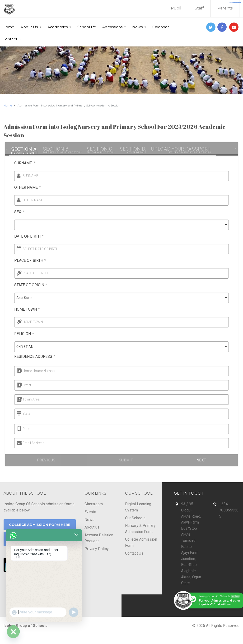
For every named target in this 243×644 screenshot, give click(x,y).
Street (19, 385)
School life (87, 27)
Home (8, 27)
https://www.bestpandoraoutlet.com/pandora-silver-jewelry (235, 2)
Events (90, 512)
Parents (225, 8)
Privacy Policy (96, 549)
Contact (10, 39)
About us (92, 527)
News (137, 27)
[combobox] (117, 225)
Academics (58, 27)
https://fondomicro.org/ (239, 2)
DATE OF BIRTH (25, 236)
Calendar (161, 27)
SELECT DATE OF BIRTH (37, 249)
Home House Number (31, 371)
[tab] (25, 149)
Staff (199, 8)
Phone (23, 429)
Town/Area (23, 399)
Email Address (29, 443)
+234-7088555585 (229, 510)
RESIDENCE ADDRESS (31, 356)
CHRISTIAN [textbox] (21, 347)
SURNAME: (25, 163)
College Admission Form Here (40, 525)
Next (201, 460)
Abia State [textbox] (20, 298)
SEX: (16, 212)
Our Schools (135, 518)
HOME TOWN (23, 309)
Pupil (176, 8)
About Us (29, 27)
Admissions (112, 27)
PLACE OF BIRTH (26, 260)
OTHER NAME (23, 187)
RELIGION (20, 334)
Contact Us (134, 553)
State (18, 414)
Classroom (94, 504)
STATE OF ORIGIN (27, 285)
